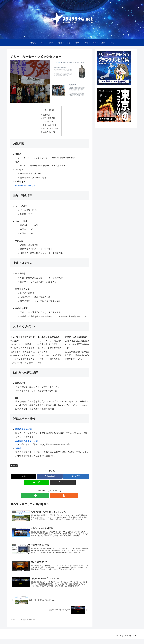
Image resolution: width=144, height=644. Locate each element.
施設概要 (46, 115)
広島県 (14, 467)
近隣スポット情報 (50, 133)
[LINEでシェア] (37, 484)
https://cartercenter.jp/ (25, 187)
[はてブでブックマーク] (76, 477)
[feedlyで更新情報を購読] (47, 497)
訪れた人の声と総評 (51, 129)
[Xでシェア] (24, 477)
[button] (63, 484)
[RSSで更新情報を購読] (52, 497)
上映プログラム (49, 122)
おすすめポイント (50, 126)
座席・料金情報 (49, 119)
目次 (46, 110)
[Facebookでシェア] (50, 477)
